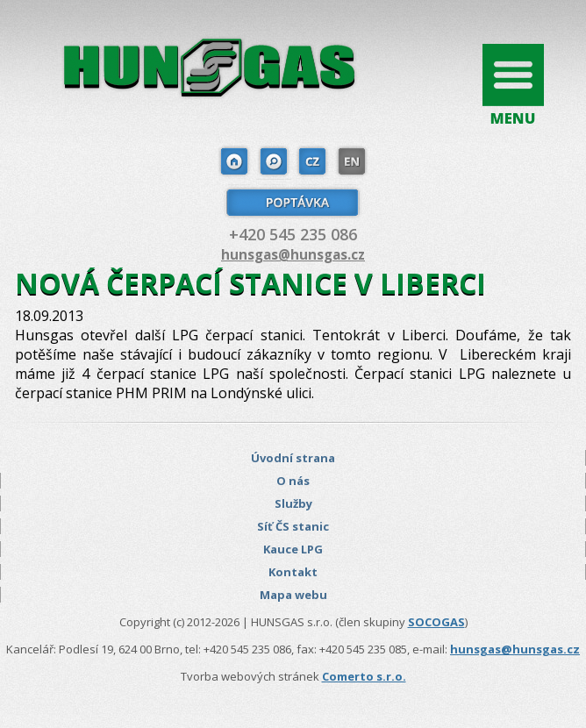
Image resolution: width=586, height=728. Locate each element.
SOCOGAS (436, 622)
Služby (293, 503)
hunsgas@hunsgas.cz (293, 254)
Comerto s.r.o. (364, 676)
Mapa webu (293, 595)
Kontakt (293, 572)
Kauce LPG (293, 549)
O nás (293, 481)
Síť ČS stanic (293, 526)
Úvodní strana (293, 458)
